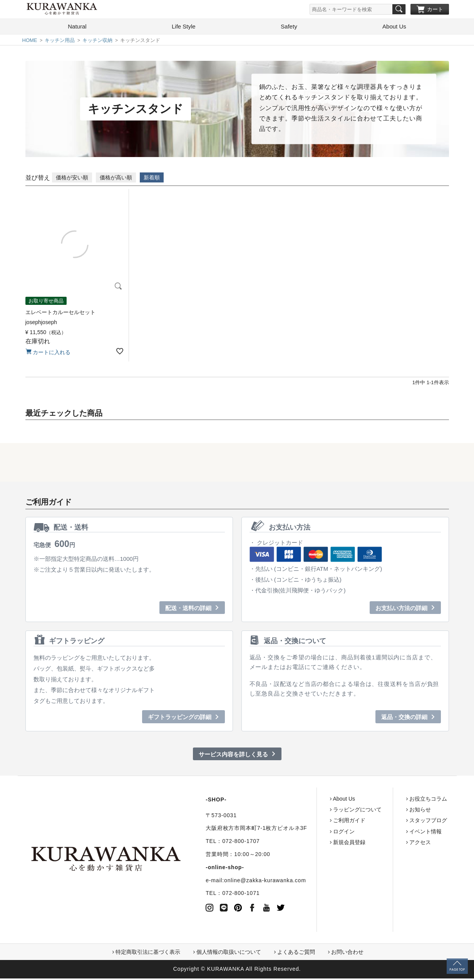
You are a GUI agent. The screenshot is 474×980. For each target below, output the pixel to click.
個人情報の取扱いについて (229, 953)
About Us (394, 28)
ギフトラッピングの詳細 (180, 718)
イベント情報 (395, 833)
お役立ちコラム (398, 800)
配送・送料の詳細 (188, 610)
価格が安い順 (72, 179)
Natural (77, 28)
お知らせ (390, 811)
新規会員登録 (319, 844)
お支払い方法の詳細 (401, 610)
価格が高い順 (116, 179)
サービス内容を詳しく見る (233, 756)
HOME (30, 42)
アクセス (390, 844)
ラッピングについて (327, 811)
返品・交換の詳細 (404, 718)
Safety (289, 28)
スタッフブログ (398, 822)
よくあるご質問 (296, 953)
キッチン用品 (60, 42)
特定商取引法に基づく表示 (148, 953)
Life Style (184, 28)
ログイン (314, 833)
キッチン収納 (97, 42)
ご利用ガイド (319, 822)
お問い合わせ (347, 953)
